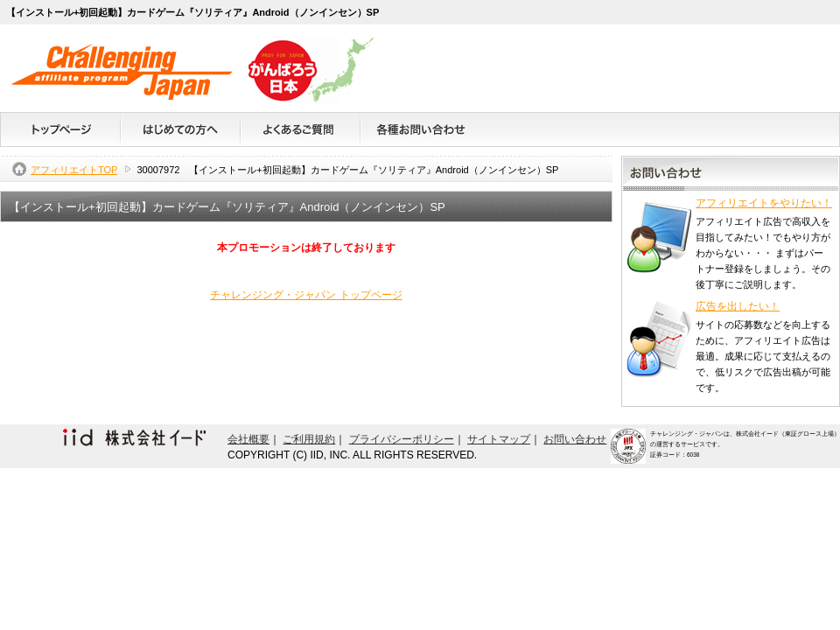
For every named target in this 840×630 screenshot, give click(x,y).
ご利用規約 (309, 439)
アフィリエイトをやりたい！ (764, 203)
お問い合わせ (575, 439)
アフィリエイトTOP (74, 170)
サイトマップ (499, 439)
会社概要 (248, 439)
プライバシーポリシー (402, 439)
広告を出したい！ (738, 306)
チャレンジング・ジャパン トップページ (306, 295)
